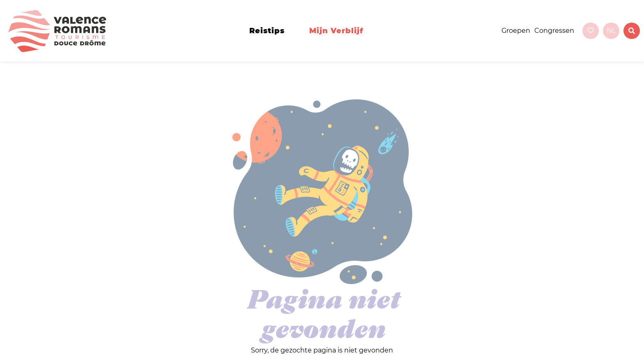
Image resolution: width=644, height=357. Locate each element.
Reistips (267, 31)
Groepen (516, 31)
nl (611, 31)
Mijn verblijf (336, 31)
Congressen (554, 31)
